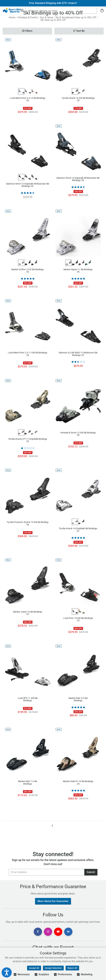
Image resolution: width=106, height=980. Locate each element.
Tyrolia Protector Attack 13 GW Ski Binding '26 (27, 523)
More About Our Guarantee (53, 901)
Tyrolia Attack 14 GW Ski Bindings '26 (78, 99)
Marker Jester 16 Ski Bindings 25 (28, 613)
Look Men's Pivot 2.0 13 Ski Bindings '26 (28, 99)
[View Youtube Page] (58, 932)
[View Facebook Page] (38, 932)
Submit (91, 872)
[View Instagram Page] (48, 932)
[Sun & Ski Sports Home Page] (12, 10)
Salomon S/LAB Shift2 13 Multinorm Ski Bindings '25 (78, 354)
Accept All (34, 968)
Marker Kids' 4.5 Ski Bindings (78, 699)
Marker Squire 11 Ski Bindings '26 (78, 271)
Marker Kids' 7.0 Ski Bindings (28, 783)
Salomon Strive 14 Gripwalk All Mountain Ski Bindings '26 (78, 179)
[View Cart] (102, 11)
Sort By (79, 31)
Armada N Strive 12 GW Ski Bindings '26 (78, 434)
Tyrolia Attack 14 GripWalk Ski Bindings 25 (78, 530)
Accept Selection (53, 968)
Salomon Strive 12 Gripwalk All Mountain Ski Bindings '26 (28, 185)
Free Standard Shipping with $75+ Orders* (53, 3)
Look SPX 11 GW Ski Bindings (28, 699)
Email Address (9, 869)
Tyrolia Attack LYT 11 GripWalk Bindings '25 (28, 440)
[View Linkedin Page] (68, 932)
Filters (27, 31)
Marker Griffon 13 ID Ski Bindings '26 (28, 271)
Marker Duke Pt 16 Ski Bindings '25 (78, 783)
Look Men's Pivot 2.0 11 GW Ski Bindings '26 (28, 354)
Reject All (72, 968)
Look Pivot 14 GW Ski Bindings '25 (78, 619)
